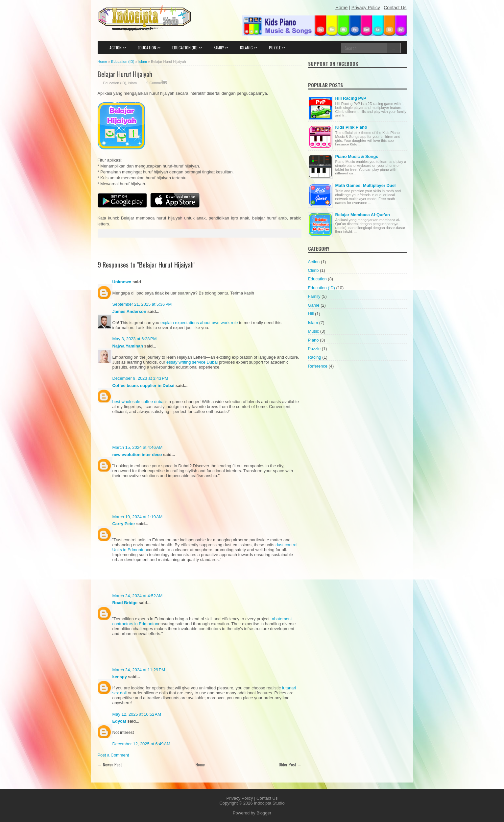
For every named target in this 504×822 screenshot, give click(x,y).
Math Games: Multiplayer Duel (366, 185)
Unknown (122, 282)
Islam (132, 83)
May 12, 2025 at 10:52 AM (137, 714)
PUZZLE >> (277, 48)
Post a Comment (113, 755)
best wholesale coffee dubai (139, 402)
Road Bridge (125, 603)
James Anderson (129, 311)
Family (314, 296)
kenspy (120, 677)
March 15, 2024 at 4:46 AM (138, 447)
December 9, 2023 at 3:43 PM (140, 378)
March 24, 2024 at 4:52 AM (138, 596)
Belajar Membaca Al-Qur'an (363, 215)
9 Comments (156, 83)
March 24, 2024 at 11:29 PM (139, 670)
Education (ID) (115, 83)
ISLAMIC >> (249, 48)
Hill (311, 314)
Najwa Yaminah (128, 346)
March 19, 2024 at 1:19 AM (138, 517)
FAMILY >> (221, 48)
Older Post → (290, 764)
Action (314, 262)
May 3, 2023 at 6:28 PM (135, 339)
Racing (315, 357)
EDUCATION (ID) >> (187, 48)
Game (314, 305)
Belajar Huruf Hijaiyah (125, 74)
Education (317, 279)
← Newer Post (110, 764)
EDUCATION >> (149, 48)
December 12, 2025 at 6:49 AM (141, 744)
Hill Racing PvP (351, 98)
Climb (313, 270)
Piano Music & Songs (357, 156)
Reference (318, 366)
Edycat (119, 721)
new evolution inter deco (137, 455)
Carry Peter (124, 524)
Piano (313, 340)
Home (200, 764)
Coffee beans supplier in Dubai (144, 385)
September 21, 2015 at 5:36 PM (142, 304)
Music (314, 331)
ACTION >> (118, 48)
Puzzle (314, 349)
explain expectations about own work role (199, 323)
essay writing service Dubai (192, 362)
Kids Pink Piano (351, 127)
